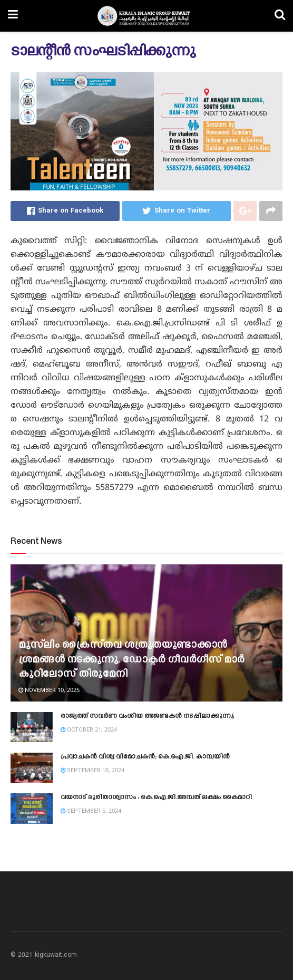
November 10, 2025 (49, 690)
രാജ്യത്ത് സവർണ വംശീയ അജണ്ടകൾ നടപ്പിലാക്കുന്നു (147, 716)
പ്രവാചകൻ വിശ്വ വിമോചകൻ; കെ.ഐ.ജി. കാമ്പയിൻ (145, 757)
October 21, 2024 (89, 730)
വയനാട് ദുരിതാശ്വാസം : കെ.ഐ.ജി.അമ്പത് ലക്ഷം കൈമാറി (156, 798)
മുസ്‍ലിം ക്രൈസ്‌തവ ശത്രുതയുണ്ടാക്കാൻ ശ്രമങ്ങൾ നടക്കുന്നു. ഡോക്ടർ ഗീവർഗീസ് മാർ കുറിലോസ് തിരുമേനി (131, 660)
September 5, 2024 (91, 811)
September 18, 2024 (92, 771)
